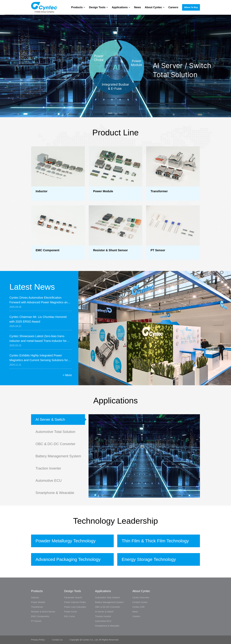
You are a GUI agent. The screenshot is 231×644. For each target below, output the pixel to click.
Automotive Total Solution (55, 432)
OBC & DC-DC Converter (55, 444)
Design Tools (98, 7)
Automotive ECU (49, 480)
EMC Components (40, 616)
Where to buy (191, 7)
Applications (121, 7)
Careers (173, 7)
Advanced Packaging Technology (68, 559)
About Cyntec (155, 7)
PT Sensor (36, 621)
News (138, 7)
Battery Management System (58, 456)
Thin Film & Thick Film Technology (155, 541)
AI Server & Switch (50, 419)
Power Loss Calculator (75, 607)
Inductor (35, 597)
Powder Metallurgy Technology (66, 541)
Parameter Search (73, 597)
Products (78, 7)
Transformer (37, 607)
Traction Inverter (48, 468)
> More (67, 375)
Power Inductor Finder (75, 602)
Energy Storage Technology (149, 559)
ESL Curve (69, 616)
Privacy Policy (38, 640)
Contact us (57, 640)
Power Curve (70, 612)
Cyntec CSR (139, 607)
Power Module (38, 602)
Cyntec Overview (141, 597)
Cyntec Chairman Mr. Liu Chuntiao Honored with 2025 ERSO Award (38, 319)
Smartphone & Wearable (55, 493)
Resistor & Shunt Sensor (43, 612)
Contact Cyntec (140, 602)
